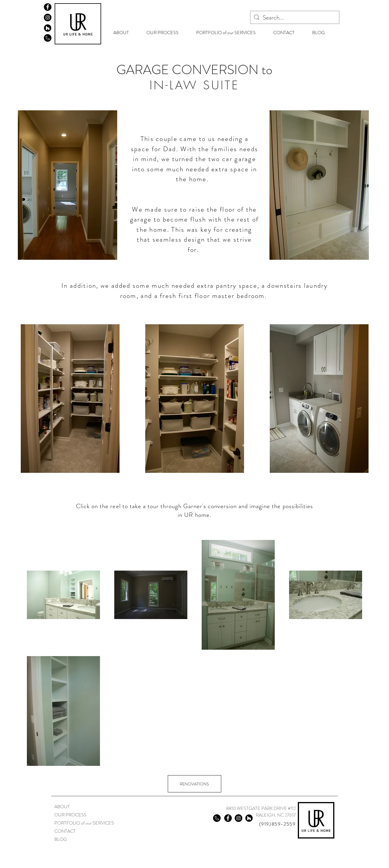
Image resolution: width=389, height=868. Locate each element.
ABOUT (62, 807)
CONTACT (65, 831)
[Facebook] (48, 7)
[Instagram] (48, 18)
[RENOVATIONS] (194, 784)
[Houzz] (48, 28)
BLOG (61, 839)
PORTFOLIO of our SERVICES (84, 823)
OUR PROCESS (70, 815)
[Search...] (295, 18)
